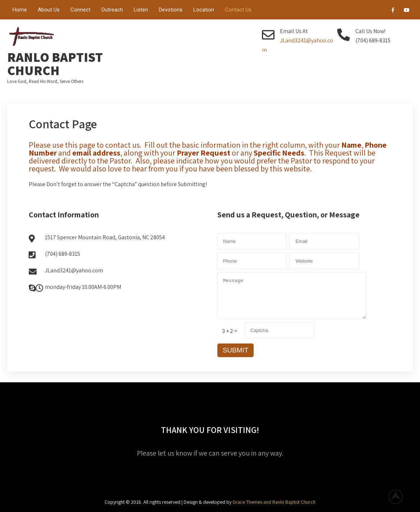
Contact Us (238, 10)
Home (20, 10)
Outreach (112, 10)
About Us (49, 10)
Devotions (171, 10)
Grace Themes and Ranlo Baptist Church (274, 502)
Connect (80, 10)
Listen (141, 10)
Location (204, 10)
